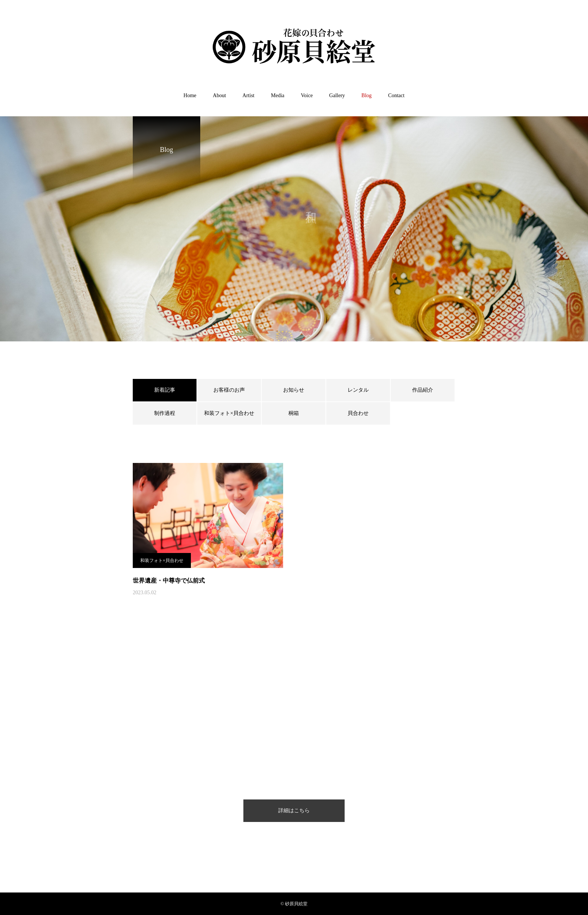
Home (190, 95)
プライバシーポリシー (257, 881)
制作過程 (165, 413)
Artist (249, 95)
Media (277, 95)
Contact (396, 95)
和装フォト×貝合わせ (229, 413)
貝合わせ (358, 413)
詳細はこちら (294, 811)
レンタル (358, 390)
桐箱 (294, 413)
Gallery (337, 95)
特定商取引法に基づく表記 (326, 881)
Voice (307, 95)
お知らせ (294, 390)
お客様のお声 (229, 390)
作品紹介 (423, 390)
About (220, 95)
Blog (367, 95)
